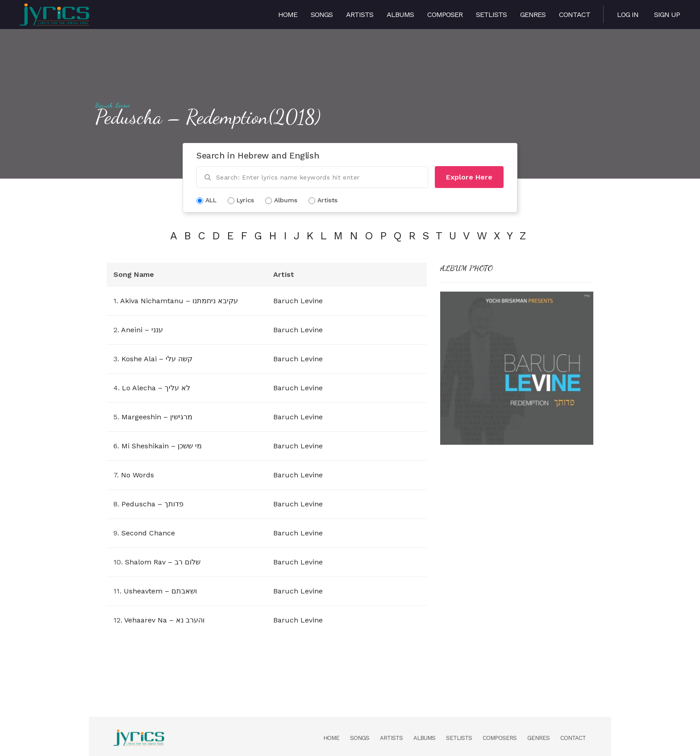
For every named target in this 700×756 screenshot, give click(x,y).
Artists (360, 15)
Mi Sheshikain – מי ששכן (162, 446)
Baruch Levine (112, 105)
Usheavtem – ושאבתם (160, 591)
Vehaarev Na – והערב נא (164, 620)
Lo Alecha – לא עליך (156, 388)
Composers (500, 738)
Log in (628, 15)
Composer (445, 15)
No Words (137, 475)
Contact (575, 15)
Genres (533, 15)
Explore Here (469, 177)
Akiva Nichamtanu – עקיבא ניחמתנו (179, 301)
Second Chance (148, 533)
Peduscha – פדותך (152, 504)
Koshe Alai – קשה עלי (157, 359)
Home (288, 15)
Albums (400, 15)
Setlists (491, 15)
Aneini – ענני (142, 330)
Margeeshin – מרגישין (157, 417)
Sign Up (667, 15)
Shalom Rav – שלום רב (163, 562)
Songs (322, 15)
